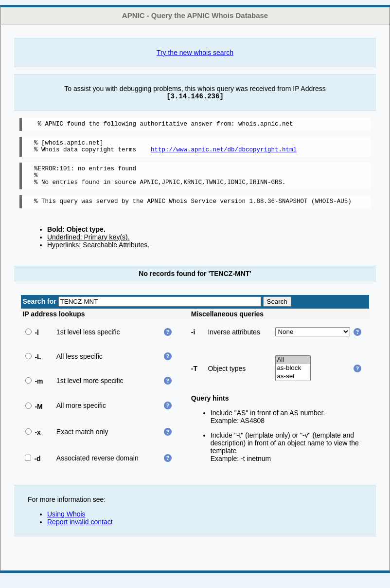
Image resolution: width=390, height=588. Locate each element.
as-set (293, 387)
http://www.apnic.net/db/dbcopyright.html (224, 154)
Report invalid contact (80, 532)
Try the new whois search (195, 53)
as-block (293, 378)
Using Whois (66, 524)
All (293, 370)
